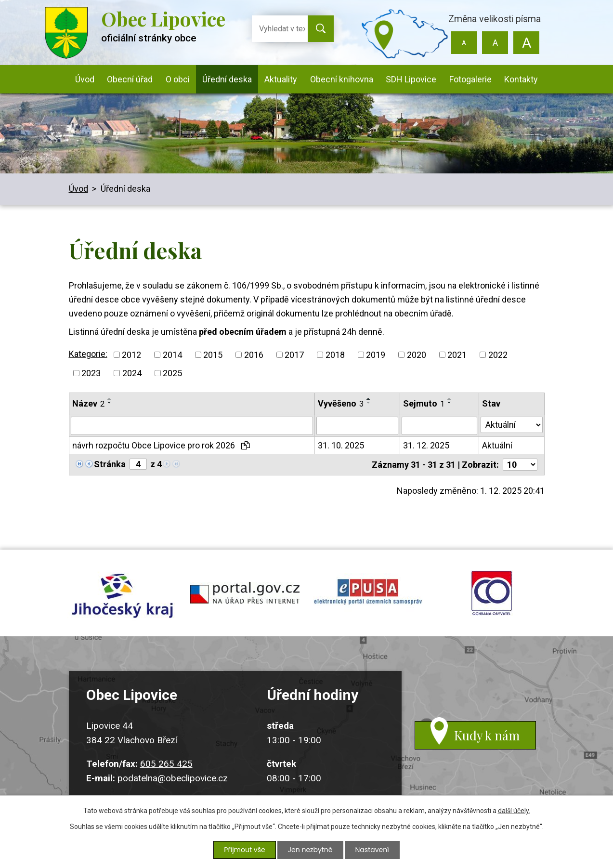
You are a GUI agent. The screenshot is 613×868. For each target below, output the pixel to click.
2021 (457, 355)
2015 (213, 355)
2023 (91, 373)
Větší (527, 43)
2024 (132, 373)
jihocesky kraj (122, 593)
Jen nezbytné (310, 850)
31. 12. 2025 (426, 445)
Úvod (85, 79)
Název (88, 403)
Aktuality (281, 79)
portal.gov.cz (245, 593)
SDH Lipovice (411, 79)
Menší (464, 43)
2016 (254, 355)
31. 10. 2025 (341, 445)
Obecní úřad (130, 79)
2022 (498, 355)
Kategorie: (88, 354)
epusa (368, 593)
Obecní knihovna (342, 79)
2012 (131, 355)
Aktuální (497, 445)
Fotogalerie (470, 79)
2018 (335, 355)
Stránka (110, 464)
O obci (178, 79)
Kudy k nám (487, 735)
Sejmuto (424, 403)
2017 (294, 355)
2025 (172, 373)
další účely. (514, 811)
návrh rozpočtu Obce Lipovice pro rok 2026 (161, 445)
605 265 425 (166, 764)
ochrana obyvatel (492, 593)
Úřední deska (227, 79)
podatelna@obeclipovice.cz (173, 778)
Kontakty (521, 79)
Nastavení (372, 850)
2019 (376, 355)
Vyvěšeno (341, 403)
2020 (417, 355)
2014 (172, 355)
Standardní (495, 43)
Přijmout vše (244, 850)
